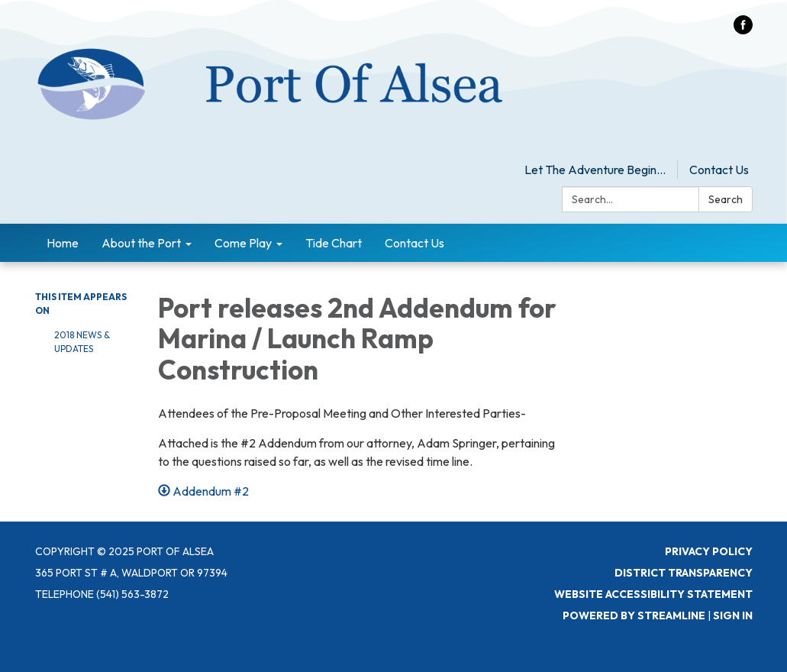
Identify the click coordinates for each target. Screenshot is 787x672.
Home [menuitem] (63, 243)
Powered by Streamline (634, 615)
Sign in (733, 615)
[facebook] (743, 30)
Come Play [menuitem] (243, 243)
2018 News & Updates (82, 342)
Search (726, 199)
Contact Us (719, 170)
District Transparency (684, 573)
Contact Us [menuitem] (414, 243)
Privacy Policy (709, 551)
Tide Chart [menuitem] (334, 243)
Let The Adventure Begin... (595, 170)
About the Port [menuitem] (141, 243)
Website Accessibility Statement (653, 594)
